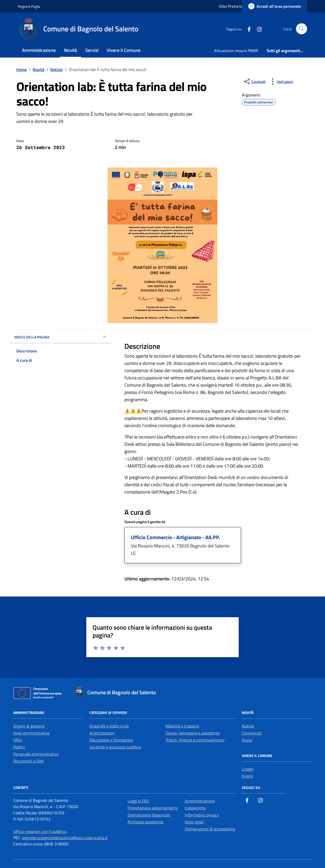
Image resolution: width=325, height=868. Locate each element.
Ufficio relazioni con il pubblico (40, 831)
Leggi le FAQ (138, 801)
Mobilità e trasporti (182, 726)
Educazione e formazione (111, 740)
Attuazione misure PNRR (236, 51)
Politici (19, 747)
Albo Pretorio (231, 6)
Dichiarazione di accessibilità (210, 829)
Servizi (92, 50)
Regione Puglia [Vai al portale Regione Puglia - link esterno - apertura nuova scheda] (29, 6)
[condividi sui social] (254, 81)
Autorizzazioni (102, 733)
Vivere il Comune (124, 50)
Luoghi (248, 769)
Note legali (194, 822)
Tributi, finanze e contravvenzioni (195, 740)
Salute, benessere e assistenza (193, 733)
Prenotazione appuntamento (153, 808)
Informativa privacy (202, 815)
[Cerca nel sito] (302, 29)
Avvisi (247, 740)
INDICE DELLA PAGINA (61, 337)
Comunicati (252, 733)
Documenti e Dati (29, 761)
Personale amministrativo (36, 754)
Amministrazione (39, 50)
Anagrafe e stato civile (109, 726)
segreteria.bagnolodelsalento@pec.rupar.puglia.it (65, 838)
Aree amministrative (31, 733)
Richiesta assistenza (145, 822)
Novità (70, 50)
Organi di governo (29, 726)
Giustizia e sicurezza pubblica (115, 747)
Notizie (248, 726)
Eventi (248, 776)
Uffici (18, 740)
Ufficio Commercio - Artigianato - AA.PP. (175, 537)
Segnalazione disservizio (149, 815)
